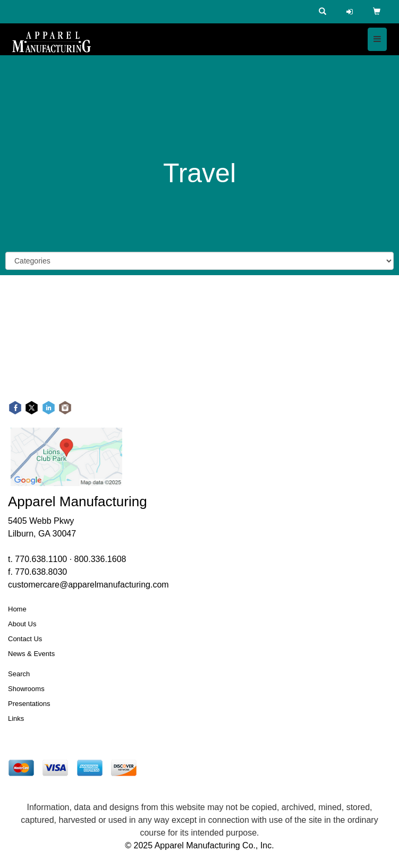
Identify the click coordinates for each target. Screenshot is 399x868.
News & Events (31, 654)
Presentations (29, 704)
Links (16, 718)
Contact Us (25, 639)
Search (19, 674)
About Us (22, 624)
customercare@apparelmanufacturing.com (88, 585)
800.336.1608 (100, 559)
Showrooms (26, 689)
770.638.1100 (41, 559)
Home (17, 609)
